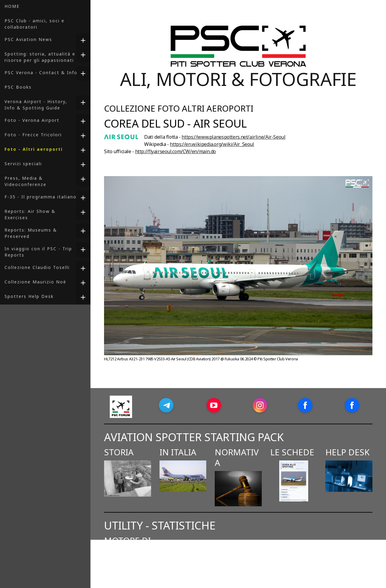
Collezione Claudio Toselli (37, 267)
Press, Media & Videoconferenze (25, 181)
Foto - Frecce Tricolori (33, 135)
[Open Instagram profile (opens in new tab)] (260, 405)
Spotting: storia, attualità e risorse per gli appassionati (40, 57)
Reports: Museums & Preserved (31, 233)
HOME (12, 6)
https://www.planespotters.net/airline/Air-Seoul (233, 137)
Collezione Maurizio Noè (35, 282)
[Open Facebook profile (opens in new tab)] (305, 405)
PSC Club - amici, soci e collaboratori (35, 24)
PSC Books (18, 87)
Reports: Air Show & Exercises (30, 214)
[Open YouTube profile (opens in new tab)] (214, 405)
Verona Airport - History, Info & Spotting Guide (36, 105)
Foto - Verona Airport (32, 120)
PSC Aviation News (28, 39)
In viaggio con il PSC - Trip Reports (38, 252)
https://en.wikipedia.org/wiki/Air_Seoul (212, 144)
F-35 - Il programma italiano (41, 197)
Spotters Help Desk (29, 296)
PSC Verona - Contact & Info (41, 73)
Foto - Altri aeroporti (34, 149)
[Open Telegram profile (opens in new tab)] (166, 405)
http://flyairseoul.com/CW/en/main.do (176, 151)
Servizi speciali (23, 164)
